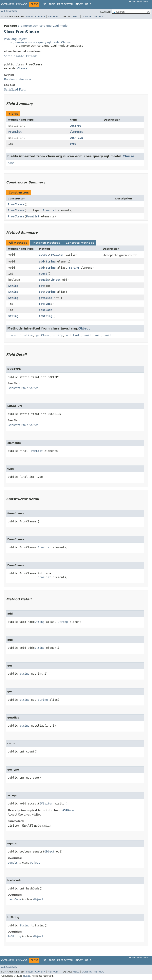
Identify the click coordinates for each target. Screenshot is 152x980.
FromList (15, 132)
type (73, 144)
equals (44, 280)
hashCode (46, 310)
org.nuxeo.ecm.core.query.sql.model (43, 26)
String (51, 262)
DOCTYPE (76, 126)
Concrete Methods (80, 243)
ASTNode (32, 56)
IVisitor (57, 255)
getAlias (46, 298)
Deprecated (65, 4)
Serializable (14, 56)
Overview (8, 4)
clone (12, 335)
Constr (40, 17)
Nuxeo (27, 976)
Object (56, 280)
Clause (22, 68)
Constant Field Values (23, 388)
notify (58, 335)
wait (88, 335)
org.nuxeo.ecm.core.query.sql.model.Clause (40, 42)
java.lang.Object (15, 39)
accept (44, 255)
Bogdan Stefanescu (18, 79)
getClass (43, 335)
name (11, 163)
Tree (52, 4)
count (43, 274)
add (41, 262)
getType (45, 304)
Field (29, 17)
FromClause (16, 204)
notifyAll (74, 335)
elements (76, 132)
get (41, 286)
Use (44, 4)
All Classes (9, 11)
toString (46, 316)
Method (53, 17)
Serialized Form (15, 90)
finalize (26, 335)
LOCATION (76, 138)
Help (88, 4)
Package (22, 4)
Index (79, 4)
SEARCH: (106, 12)
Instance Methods (46, 243)
